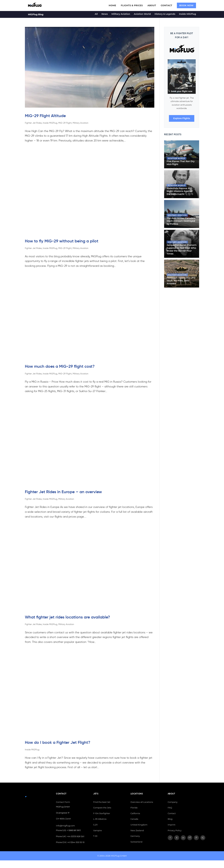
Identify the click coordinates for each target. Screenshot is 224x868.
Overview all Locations (142, 802)
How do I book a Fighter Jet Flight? (58, 742)
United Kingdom (139, 825)
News (105, 14)
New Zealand (137, 830)
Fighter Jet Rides (33, 123)
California (135, 813)
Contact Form (63, 802)
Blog (170, 819)
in (183, 838)
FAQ (170, 808)
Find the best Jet (102, 802)
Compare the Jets (102, 808)
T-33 (95, 836)
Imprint (171, 825)
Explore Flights (182, 118)
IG (203, 838)
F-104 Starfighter (102, 813)
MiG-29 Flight (65, 123)
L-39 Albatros (100, 819)
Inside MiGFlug (188, 14)
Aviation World (142, 14)
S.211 (95, 825)
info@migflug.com (65, 826)
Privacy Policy (175, 830)
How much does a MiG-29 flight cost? (60, 366)
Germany (135, 836)
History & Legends (165, 14)
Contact (172, 813)
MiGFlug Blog (36, 14)
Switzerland (136, 842)
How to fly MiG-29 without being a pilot (62, 241)
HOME (112, 5)
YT (190, 838)
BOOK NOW (186, 5)
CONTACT (166, 5)
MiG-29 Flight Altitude (45, 116)
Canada (134, 819)
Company (173, 802)
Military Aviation (121, 14)
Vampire (97, 830)
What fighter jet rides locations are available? (67, 617)
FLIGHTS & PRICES (132, 5)
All (96, 14)
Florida (134, 808)
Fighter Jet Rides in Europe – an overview (63, 492)
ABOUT (152, 5)
